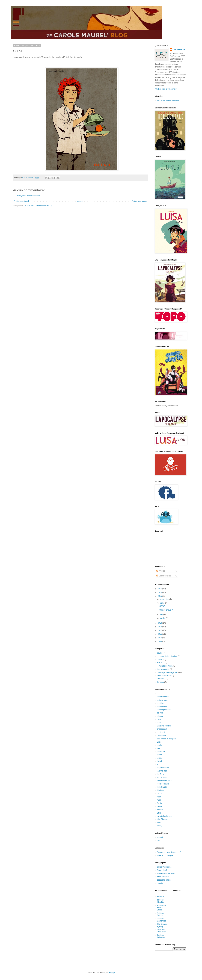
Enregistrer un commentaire (29, 196)
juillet (162, 603)
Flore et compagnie (165, 855)
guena (160, 755)
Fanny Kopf (162, 870)
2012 (160, 630)
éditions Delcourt (161, 914)
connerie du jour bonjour (167, 656)
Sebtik (160, 806)
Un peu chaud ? (166, 610)
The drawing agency (162, 925)
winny (159, 826)
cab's (159, 723)
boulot (160, 653)
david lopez (162, 735)
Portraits (161, 679)
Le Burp (160, 774)
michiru (160, 793)
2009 (160, 641)
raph (159, 800)
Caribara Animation (161, 936)
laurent (160, 837)
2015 (160, 596)
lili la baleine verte (165, 781)
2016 (160, 592)
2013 (160, 627)
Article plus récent (21, 201)
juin (162, 615)
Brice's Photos (163, 877)
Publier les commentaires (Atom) (39, 205)
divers (160, 659)
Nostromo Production (162, 931)
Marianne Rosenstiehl (166, 873)
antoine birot (162, 700)
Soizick (160, 810)
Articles (161, 571)
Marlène (160, 790)
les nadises (162, 777)
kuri (159, 765)
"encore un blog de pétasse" (169, 852)
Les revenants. (163, 669)
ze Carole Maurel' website (168, 100)
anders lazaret (163, 697)
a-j (158, 694)
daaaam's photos (164, 880)
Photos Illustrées (164, 676)
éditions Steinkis (160, 901)
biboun (160, 716)
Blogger (112, 973)
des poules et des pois (166, 739)
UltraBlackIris (163, 819)
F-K (159, 748)
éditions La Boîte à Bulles (162, 908)
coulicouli (161, 732)
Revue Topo (162, 897)
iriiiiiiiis (160, 758)
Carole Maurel (179, 49)
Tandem (160, 682)
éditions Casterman (162, 920)
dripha (160, 745)
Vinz (159, 823)
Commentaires (164, 576)
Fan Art (160, 663)
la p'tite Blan (162, 771)
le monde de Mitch (165, 666)
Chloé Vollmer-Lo (164, 867)
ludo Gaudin (162, 787)
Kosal (159, 761)
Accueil (80, 201)
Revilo (160, 803)
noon (159, 797)
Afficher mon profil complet (166, 89)
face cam (161, 752)
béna (159, 719)
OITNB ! (163, 606)
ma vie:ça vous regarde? (167, 672)
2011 (160, 634)
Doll (159, 841)
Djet (159, 742)
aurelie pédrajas (164, 710)
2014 (160, 623)
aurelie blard (162, 707)
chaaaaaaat (162, 729)
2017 (160, 589)
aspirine (160, 703)
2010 (160, 638)
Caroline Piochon (164, 726)
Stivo (159, 813)
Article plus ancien (140, 201)
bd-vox (160, 713)
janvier (163, 618)
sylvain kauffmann (165, 816)
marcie (160, 883)
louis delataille (163, 784)
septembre (165, 599)
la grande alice (163, 768)
